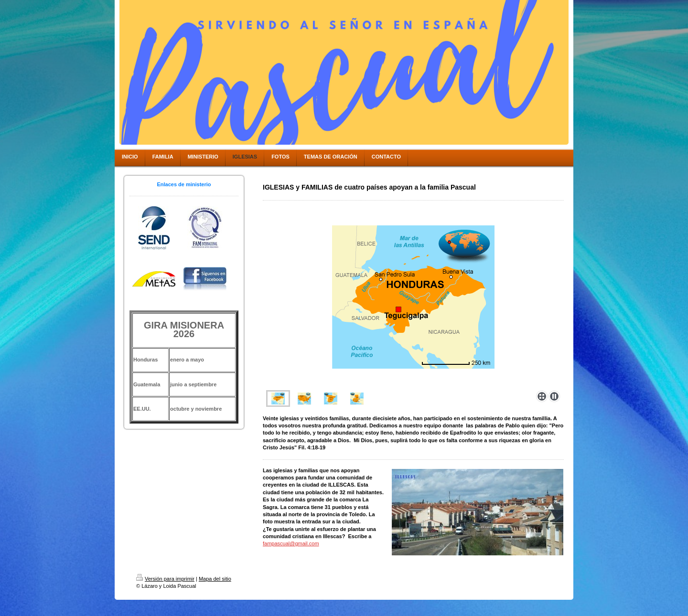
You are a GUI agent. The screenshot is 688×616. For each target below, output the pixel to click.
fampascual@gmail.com (291, 543)
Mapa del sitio (215, 579)
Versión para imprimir (165, 579)
